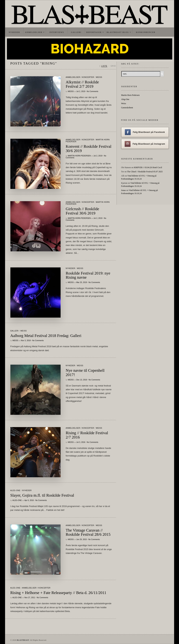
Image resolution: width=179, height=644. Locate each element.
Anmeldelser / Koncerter (80, 77)
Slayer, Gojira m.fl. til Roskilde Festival (42, 495)
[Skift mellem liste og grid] (108, 66)
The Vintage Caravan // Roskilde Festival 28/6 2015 (88, 532)
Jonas (124, 190)
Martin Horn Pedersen (79, 156)
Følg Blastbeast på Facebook (145, 132)
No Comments (92, 91)
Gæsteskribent (127, 108)
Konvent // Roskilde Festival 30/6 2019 (89, 149)
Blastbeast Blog (118, 32)
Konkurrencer (146, 32)
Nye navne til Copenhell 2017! (85, 373)
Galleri (76, 32)
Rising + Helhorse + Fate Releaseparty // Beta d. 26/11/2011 (58, 593)
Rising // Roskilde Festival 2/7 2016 (87, 435)
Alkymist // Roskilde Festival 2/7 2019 (82, 84)
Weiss (99, 77)
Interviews (57, 32)
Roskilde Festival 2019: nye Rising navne (88, 275)
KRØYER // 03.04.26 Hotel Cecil (148, 167)
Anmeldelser (34, 32)
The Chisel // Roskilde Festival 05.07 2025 (145, 172)
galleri (15, 331)
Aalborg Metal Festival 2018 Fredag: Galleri (46, 336)
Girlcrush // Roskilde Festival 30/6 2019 (82, 211)
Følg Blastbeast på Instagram (145, 144)
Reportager (94, 32)
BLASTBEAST (23, 640)
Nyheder (14, 32)
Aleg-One (15, 490)
